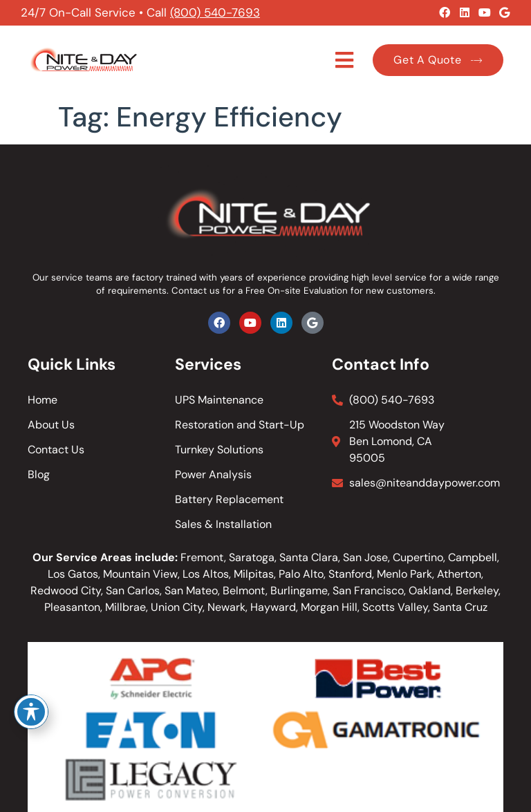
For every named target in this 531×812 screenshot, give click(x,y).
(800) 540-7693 (215, 12)
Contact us (196, 291)
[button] (345, 60)
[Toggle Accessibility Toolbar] (31, 712)
